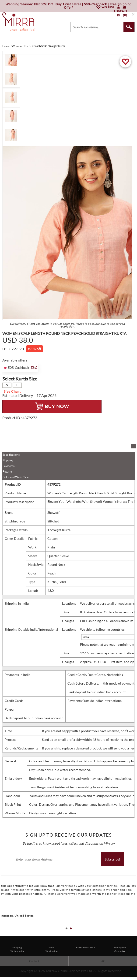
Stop (135, 934)
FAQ (103, 961)
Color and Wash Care (16, 477)
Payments (9, 466)
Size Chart (12, 391)
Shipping (8, 460)
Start (131, 934)
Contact (34, 961)
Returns (7, 471)
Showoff (53, 512)
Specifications (11, 455)
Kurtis (52, 582)
